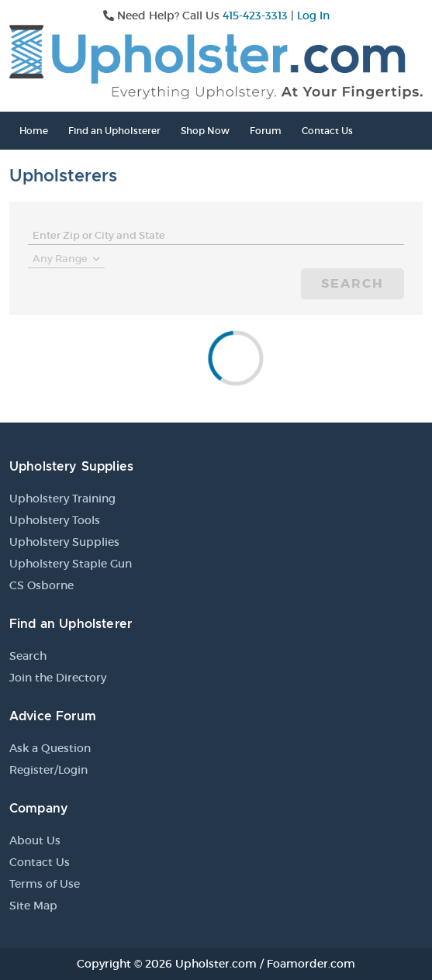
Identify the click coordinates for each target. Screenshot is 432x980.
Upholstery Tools (55, 520)
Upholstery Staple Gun (71, 564)
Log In (313, 16)
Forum (266, 131)
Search (353, 283)
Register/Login (48, 770)
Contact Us (327, 131)
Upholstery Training (62, 499)
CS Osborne (41, 585)
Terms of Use (45, 884)
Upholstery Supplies (64, 542)
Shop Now (205, 131)
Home (34, 131)
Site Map (33, 906)
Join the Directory (58, 678)
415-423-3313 (255, 16)
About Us (35, 840)
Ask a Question (50, 748)
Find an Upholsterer (114, 131)
